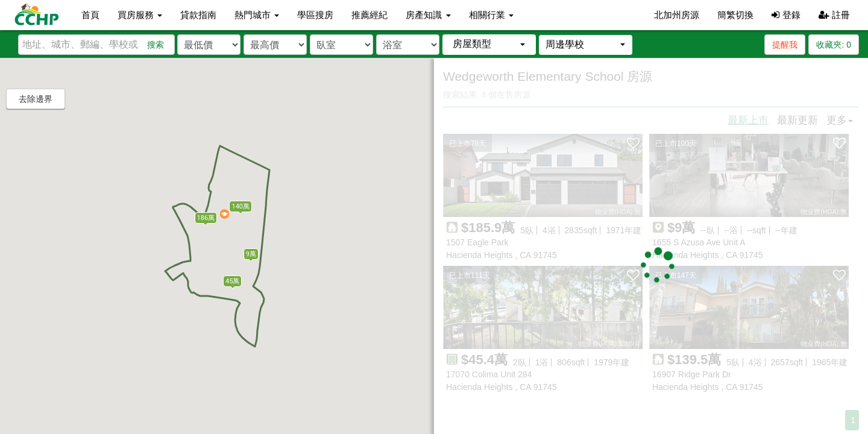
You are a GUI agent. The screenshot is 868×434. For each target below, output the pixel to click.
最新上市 (748, 120)
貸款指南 (198, 15)
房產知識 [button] (428, 15)
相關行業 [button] (491, 15)
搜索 (156, 45)
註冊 (834, 15)
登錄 (786, 15)
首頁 (90, 15)
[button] (489, 44)
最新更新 (797, 120)
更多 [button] (840, 120)
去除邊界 (36, 99)
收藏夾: (834, 45)
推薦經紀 (370, 15)
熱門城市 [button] (257, 15)
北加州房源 (677, 15)
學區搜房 (315, 15)
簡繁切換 (735, 15)
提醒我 (785, 45)
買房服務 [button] (140, 15)
